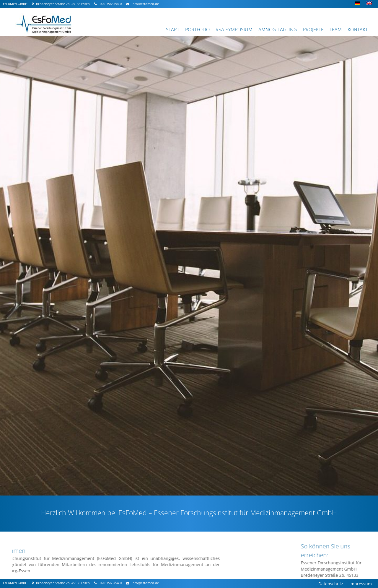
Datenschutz (331, 584)
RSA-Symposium (234, 30)
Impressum (361, 584)
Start (173, 30)
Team (336, 30)
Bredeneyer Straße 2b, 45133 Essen (61, 4)
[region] (189, 260)
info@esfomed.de (142, 4)
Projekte (313, 30)
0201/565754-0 (108, 4)
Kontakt (358, 30)
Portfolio (197, 30)
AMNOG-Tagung (278, 30)
